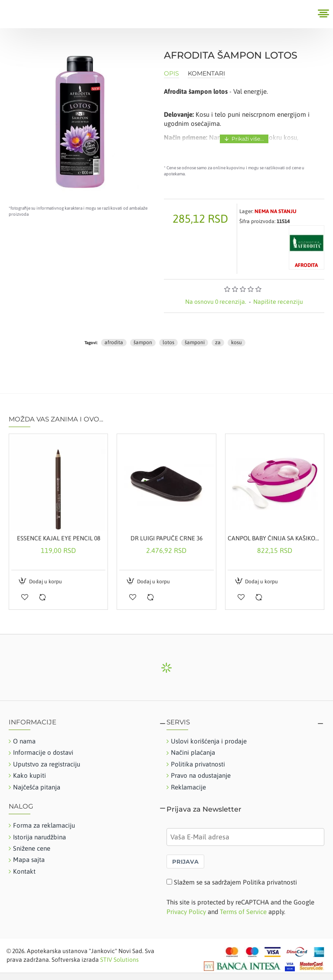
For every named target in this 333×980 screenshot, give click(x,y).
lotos (168, 342)
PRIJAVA (185, 862)
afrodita (114, 342)
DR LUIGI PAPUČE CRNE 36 (166, 538)
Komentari (206, 74)
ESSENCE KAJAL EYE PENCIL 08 (59, 538)
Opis (171, 74)
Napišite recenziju (278, 302)
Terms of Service (243, 912)
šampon (143, 342)
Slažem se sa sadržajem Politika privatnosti (235, 882)
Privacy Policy (186, 912)
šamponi (195, 342)
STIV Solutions (119, 960)
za (218, 342)
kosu (237, 342)
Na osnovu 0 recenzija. (216, 302)
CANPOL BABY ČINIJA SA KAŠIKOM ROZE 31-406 (275, 538)
